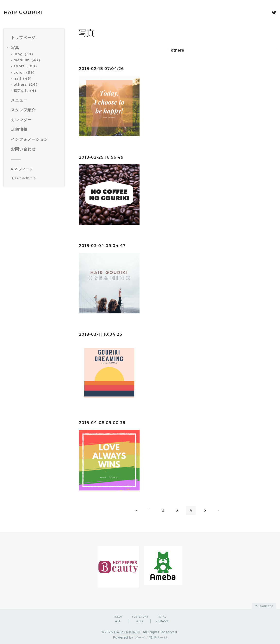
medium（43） (28, 60)
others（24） (26, 85)
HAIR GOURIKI (23, 12)
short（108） (26, 66)
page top (264, 605)
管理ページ (158, 637)
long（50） (24, 54)
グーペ (140, 637)
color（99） (25, 72)
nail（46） (24, 78)
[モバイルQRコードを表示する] (36, 178)
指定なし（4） (26, 91)
